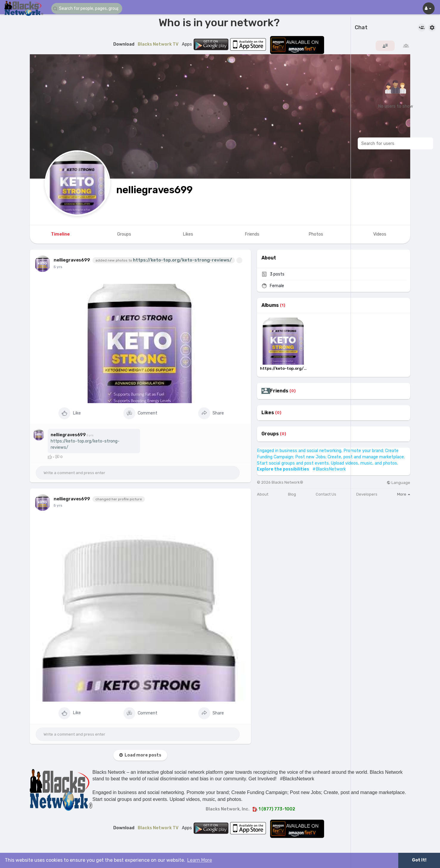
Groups (270, 434)
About (263, 494)
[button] (87, 8)
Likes (268, 413)
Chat (361, 28)
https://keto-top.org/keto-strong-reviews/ (182, 260)
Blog (292, 494)
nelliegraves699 (154, 190)
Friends (279, 391)
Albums (270, 305)
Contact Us (326, 494)
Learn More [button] (200, 860)
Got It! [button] (419, 860)
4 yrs (58, 267)
